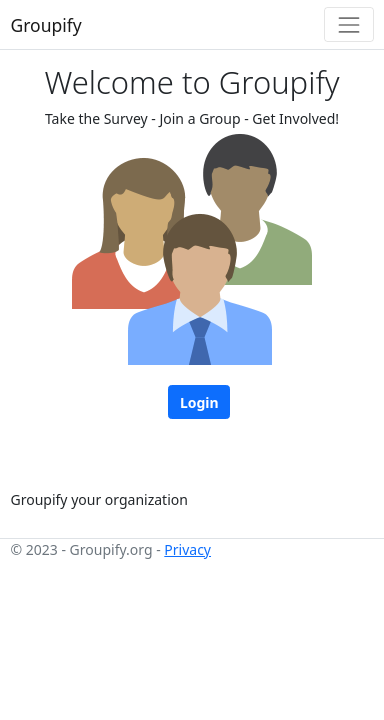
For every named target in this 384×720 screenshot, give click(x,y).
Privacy (187, 549)
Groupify (46, 25)
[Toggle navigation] (348, 24)
